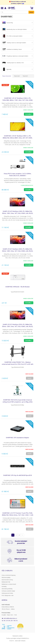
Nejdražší (25, 76)
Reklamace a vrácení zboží (9, 584)
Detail (29, 378)
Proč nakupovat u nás (8, 595)
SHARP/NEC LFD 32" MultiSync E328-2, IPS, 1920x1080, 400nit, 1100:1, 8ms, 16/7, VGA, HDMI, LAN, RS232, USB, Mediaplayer (18, 99)
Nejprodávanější (7, 76)
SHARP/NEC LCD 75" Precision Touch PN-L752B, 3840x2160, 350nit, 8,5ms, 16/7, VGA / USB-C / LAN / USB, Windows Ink (17, 514)
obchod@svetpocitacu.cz (10, 618)
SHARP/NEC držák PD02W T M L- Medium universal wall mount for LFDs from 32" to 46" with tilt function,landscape (17, 363)
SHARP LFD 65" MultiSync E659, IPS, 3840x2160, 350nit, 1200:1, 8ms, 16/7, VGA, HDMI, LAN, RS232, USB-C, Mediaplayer (18, 250)
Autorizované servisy (7, 580)
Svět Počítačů (11, 8)
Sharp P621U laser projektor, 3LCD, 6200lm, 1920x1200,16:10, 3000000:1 (17, 175)
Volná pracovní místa (7, 593)
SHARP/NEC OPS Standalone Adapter (17, 438)
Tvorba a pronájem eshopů (14, 638)
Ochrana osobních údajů (8, 591)
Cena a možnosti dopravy (9, 575)
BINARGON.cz (25, 638)
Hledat (31, 12)
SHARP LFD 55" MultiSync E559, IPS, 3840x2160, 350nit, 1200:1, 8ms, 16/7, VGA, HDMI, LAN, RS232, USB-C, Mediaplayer (18, 325)
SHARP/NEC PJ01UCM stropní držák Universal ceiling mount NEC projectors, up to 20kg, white (18, 401)
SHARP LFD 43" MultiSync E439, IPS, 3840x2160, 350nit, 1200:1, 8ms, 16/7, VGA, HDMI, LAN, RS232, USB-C (18, 212)
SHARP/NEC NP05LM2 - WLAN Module (17, 287)
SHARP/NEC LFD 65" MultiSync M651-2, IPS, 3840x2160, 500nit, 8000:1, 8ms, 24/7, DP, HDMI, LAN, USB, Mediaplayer (17, 137)
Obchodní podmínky (7, 589)
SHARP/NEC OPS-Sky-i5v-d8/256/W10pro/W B (18, 475)
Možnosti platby (6, 577)
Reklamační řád (6, 582)
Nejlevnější (17, 76)
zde (23, 3)
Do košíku (28, 114)
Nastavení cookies (17, 636)
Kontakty (4, 586)
